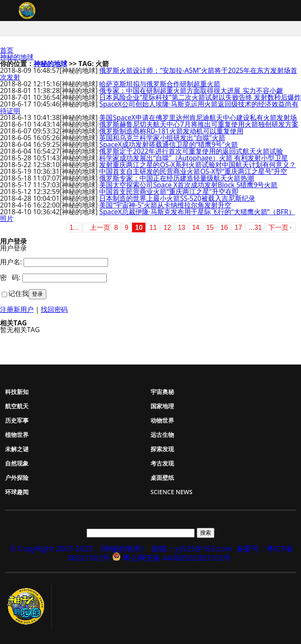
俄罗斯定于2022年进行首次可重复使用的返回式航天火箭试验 (191, 151)
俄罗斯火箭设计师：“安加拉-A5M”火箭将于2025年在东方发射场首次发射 (149, 74)
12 (167, 228)
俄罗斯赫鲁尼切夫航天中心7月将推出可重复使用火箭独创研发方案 (199, 124)
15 (210, 228)
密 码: (10, 277)
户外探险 (17, 478)
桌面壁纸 (162, 478)
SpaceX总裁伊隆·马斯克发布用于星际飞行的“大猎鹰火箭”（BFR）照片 (148, 215)
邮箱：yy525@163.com (192, 548)
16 (224, 228)
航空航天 (17, 406)
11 (153, 228)
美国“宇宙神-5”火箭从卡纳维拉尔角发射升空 (165, 205)
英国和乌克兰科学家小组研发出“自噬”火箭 (162, 138)
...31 (255, 228)
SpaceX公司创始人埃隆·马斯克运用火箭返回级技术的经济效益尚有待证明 (149, 107)
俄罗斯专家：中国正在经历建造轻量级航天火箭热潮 (177, 178)
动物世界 (162, 420)
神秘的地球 (17, 57)
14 (196, 228)
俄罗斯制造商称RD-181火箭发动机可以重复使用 (171, 131)
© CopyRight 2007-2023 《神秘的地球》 (79, 548)
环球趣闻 (17, 492)
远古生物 (162, 435)
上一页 (100, 228)
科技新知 (17, 392)
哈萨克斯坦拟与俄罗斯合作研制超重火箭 (160, 84)
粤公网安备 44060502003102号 (177, 558)
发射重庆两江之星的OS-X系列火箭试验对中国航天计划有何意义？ (198, 165)
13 (182, 228)
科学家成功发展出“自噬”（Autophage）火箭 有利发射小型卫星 (194, 158)
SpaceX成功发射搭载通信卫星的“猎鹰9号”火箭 (169, 144)
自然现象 (17, 463)
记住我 (18, 293)
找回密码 (54, 309)
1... (74, 228)
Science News (172, 492)
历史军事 (17, 420)
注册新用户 (17, 309)
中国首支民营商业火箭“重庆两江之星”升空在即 (169, 192)
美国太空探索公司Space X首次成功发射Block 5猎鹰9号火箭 (188, 185)
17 (238, 228)
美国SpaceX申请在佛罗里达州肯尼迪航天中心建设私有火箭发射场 (198, 117)
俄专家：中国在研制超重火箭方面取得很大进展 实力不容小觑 (191, 90)
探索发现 (162, 449)
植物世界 (17, 435)
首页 (7, 50)
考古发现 (162, 463)
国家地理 (162, 406)
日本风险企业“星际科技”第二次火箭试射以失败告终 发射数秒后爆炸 (200, 97)
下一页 (278, 228)
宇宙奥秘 (162, 392)
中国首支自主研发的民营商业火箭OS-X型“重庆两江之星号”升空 (193, 171)
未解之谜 (17, 449)
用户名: (11, 262)
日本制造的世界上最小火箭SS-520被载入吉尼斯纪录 (177, 198)
